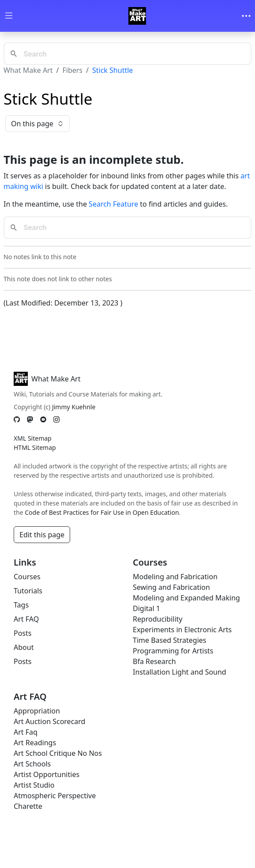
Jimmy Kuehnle (74, 407)
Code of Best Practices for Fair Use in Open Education (102, 512)
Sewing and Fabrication (171, 587)
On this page (37, 124)
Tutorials (28, 591)
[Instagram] (56, 420)
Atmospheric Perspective (55, 796)
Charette (28, 806)
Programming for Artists (173, 651)
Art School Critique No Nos (58, 753)
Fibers (72, 70)
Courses (27, 577)
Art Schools (32, 764)
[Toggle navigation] (246, 16)
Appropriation (37, 711)
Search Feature (113, 204)
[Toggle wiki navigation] (9, 16)
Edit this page (42, 535)
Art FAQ (26, 619)
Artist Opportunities (47, 774)
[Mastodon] (30, 420)
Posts (22, 633)
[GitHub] (17, 420)
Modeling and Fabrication (175, 577)
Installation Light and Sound (180, 672)
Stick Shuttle (112, 70)
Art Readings (35, 743)
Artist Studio (34, 785)
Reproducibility (157, 619)
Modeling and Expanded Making (186, 598)
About (24, 647)
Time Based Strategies (170, 640)
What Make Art (28, 70)
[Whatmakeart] (137, 16)
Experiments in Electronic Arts (182, 630)
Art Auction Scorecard (49, 721)
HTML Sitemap (35, 447)
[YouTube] (43, 420)
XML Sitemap (33, 438)
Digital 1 (146, 608)
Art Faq (26, 732)
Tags (21, 605)
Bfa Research (154, 661)
